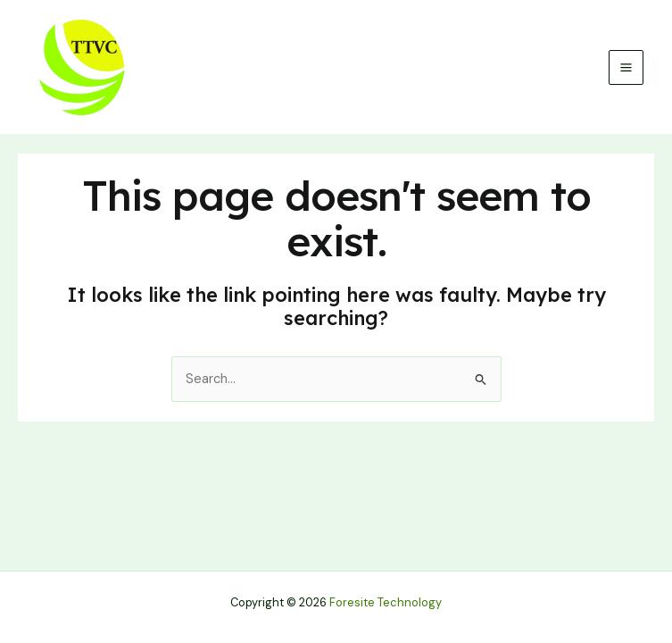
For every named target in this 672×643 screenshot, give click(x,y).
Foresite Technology (386, 602)
